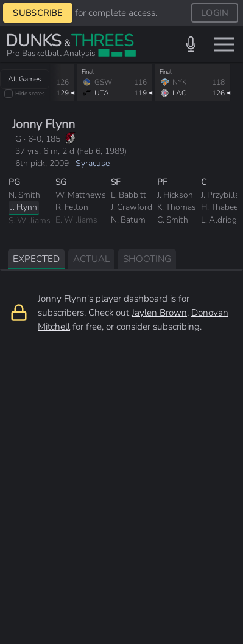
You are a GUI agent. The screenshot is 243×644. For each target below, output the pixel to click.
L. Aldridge (221, 220)
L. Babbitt (129, 195)
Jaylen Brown (159, 312)
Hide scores (30, 93)
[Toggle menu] (224, 44)
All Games (25, 79)
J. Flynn (24, 207)
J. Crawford (132, 207)
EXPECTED (36, 259)
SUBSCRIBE (38, 13)
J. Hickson (175, 195)
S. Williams (30, 220)
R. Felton (72, 207)
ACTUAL (91, 259)
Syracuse (93, 163)
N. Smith (24, 195)
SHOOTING (147, 259)
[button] (191, 44)
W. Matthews (81, 195)
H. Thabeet (221, 207)
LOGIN (215, 13)
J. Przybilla (220, 195)
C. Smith (173, 220)
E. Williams (76, 220)
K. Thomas (177, 207)
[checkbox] (9, 94)
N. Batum (128, 220)
